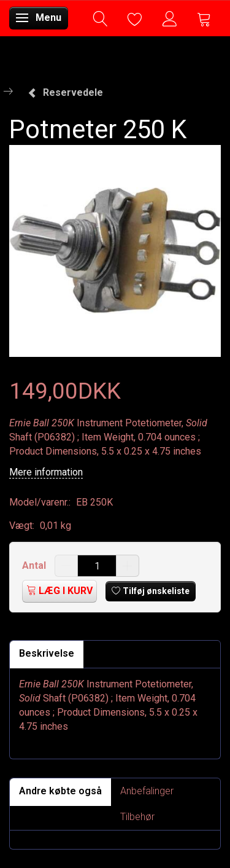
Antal (35, 565)
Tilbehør (137, 817)
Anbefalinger (147, 791)
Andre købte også (60, 791)
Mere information (46, 472)
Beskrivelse (47, 653)
